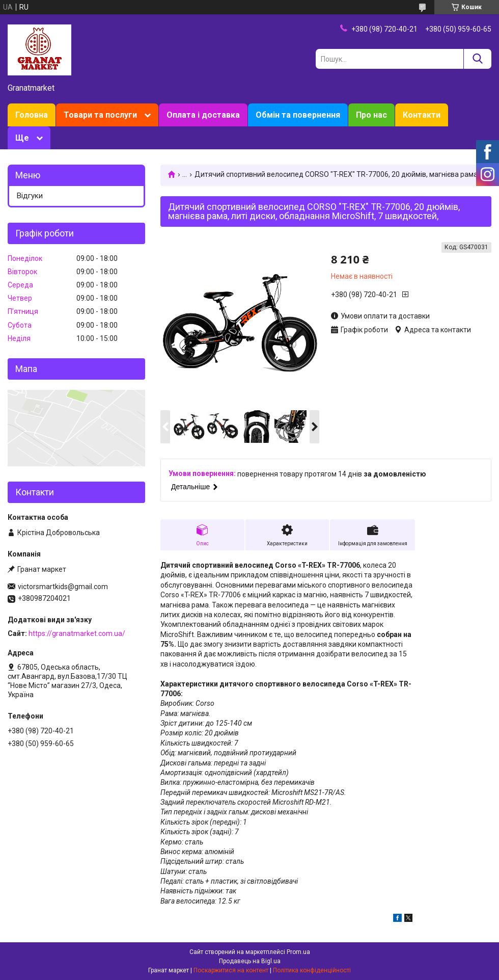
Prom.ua (298, 952)
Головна (32, 115)
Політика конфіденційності (312, 970)
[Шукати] (477, 59)
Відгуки (30, 196)
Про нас (371, 115)
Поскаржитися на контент (231, 970)
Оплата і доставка (203, 115)
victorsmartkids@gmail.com (63, 587)
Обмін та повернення (298, 115)
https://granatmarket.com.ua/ (77, 633)
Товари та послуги (100, 115)
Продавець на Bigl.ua (250, 961)
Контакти (422, 115)
